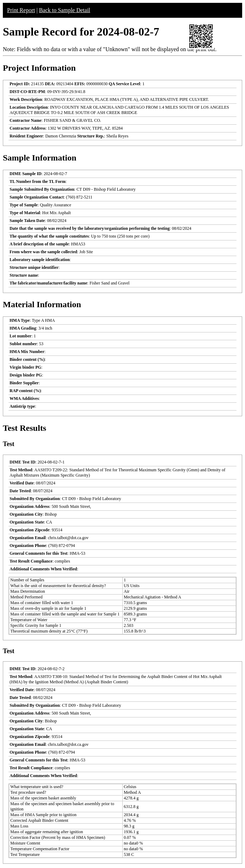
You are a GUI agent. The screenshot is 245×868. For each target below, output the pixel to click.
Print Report (21, 10)
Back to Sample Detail (65, 10)
